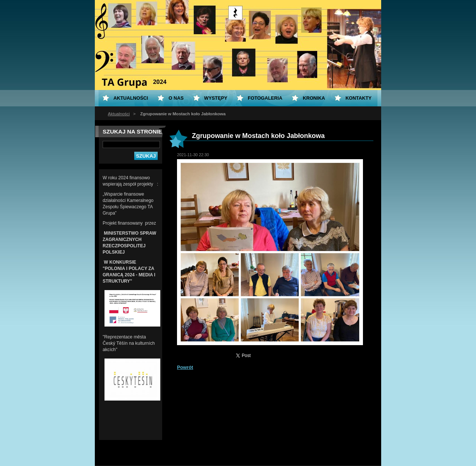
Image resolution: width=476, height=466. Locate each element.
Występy (216, 98)
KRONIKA (314, 98)
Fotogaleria (265, 98)
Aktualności (119, 114)
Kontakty (358, 98)
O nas (176, 98)
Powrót (185, 367)
